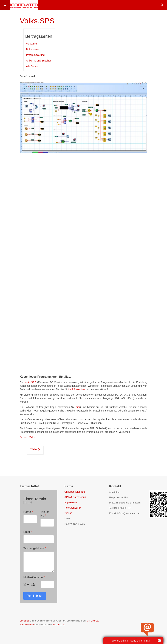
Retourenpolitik (73, 508)
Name (28, 512)
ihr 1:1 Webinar (77, 389)
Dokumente (33, 49)
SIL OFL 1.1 (59, 625)
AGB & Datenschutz (76, 497)
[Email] (39, 539)
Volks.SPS (37, 21)
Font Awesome (27, 625)
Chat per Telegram (75, 492)
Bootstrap (24, 621)
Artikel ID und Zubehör (39, 61)
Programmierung (35, 55)
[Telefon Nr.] (47, 523)
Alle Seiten (32, 66)
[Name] (30, 519)
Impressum (71, 502)
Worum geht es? (35, 548)
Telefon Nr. (45, 514)
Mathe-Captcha (34, 577)
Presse (68, 513)
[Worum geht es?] (39, 562)
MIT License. (93, 621)
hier (78, 407)
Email (28, 532)
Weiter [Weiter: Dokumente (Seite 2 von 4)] (35, 449)
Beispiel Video (28, 437)
